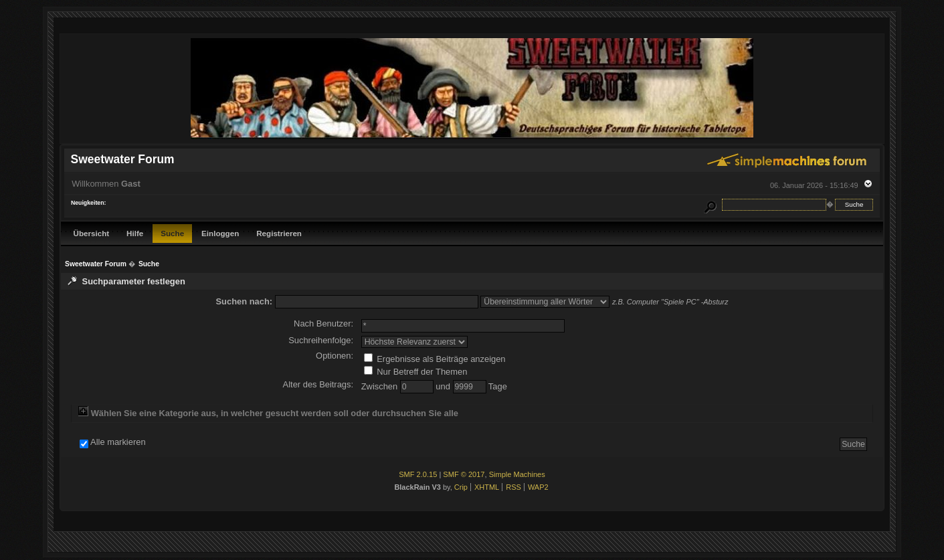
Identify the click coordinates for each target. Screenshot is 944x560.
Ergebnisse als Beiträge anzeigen (435, 359)
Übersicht (92, 233)
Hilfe (135, 233)
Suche (172, 233)
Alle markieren (118, 442)
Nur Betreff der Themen (416, 372)
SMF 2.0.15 (418, 474)
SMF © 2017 (464, 474)
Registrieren (279, 233)
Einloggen (220, 233)
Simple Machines (517, 474)
